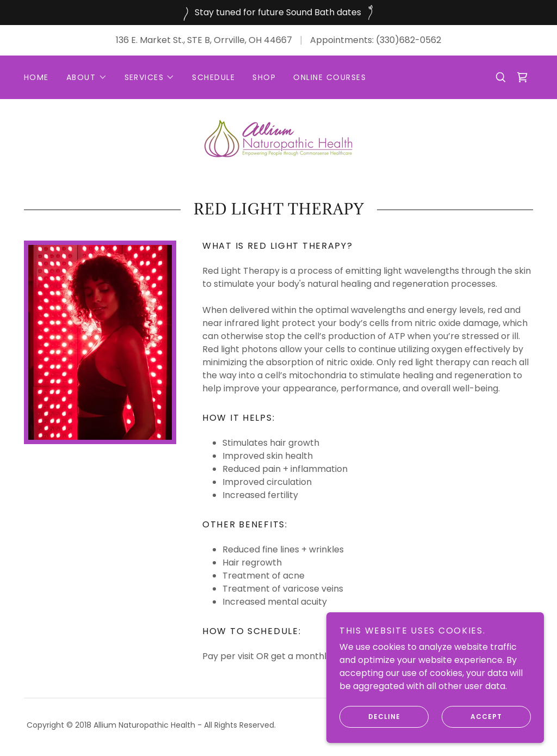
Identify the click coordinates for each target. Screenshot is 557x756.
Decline (370, 717)
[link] (522, 77)
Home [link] (36, 77)
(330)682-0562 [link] (409, 40)
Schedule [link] (213, 77)
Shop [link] (264, 77)
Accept (472, 717)
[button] (87, 77)
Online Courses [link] (330, 77)
